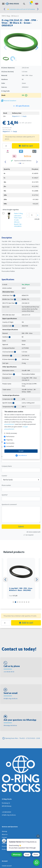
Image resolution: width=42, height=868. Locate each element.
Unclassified (10, 446)
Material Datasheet (10, 101)
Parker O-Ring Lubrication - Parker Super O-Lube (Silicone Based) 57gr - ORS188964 (18, 220)
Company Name (7, 466)
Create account (7, 866)
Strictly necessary (12, 433)
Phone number (6, 485)
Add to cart (26, 146)
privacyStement (9, 424)
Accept (21, 451)
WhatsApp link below (10, 725)
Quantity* (5, 495)
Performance (10, 437)
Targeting (9, 440)
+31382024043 (6, 812)
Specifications (8, 279)
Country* (4, 476)
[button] (37, 4)
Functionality (10, 443)
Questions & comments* (9, 504)
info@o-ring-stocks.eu (11, 699)
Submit (21, 527)
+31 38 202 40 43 (9, 672)
